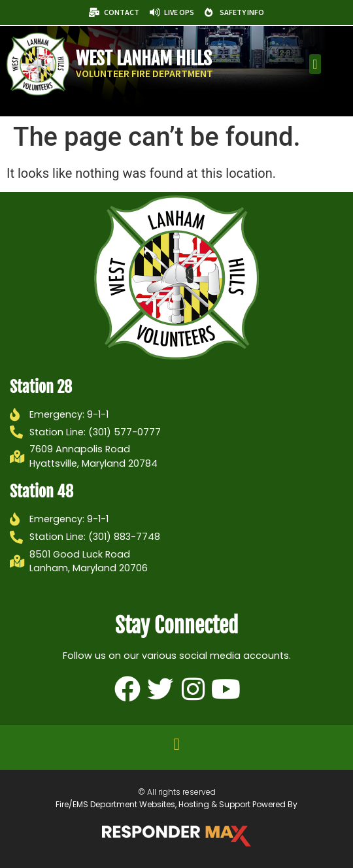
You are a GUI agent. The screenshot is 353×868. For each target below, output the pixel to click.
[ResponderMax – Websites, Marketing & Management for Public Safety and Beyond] (176, 836)
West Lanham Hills (144, 58)
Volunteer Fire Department (144, 73)
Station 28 (41, 387)
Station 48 (42, 492)
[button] (315, 64)
